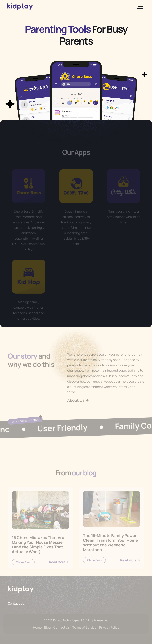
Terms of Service (84, 627)
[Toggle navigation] (141, 7)
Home (37, 627)
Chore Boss (23, 568)
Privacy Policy (109, 627)
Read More (59, 568)
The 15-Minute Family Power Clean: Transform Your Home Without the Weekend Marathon (110, 549)
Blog (47, 627)
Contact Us (16, 603)
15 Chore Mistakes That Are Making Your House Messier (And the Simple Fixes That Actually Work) (38, 551)
